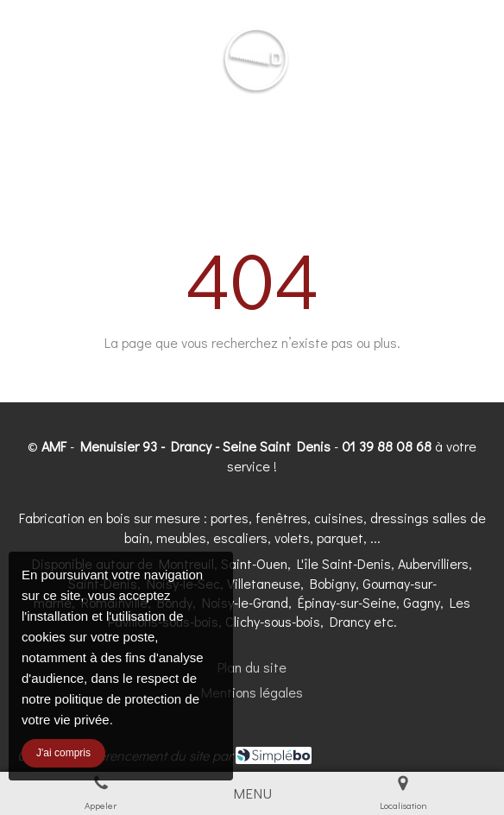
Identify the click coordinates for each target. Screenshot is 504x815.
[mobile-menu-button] (252, 793)
